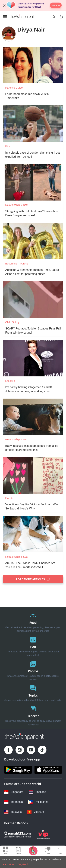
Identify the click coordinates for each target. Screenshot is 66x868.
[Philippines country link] (38, 802)
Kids (8, 146)
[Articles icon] (18, 851)
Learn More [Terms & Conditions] (8, 864)
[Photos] (33, 670)
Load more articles (33, 579)
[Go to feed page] (22, 17)
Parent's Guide (14, 88)
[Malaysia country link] (13, 812)
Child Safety (12, 322)
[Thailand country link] (38, 792)
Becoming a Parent (17, 263)
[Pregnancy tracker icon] (33, 851)
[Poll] (33, 646)
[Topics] (33, 693)
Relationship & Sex (16, 205)
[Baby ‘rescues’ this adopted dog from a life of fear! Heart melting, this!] (33, 417)
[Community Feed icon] (48, 851)
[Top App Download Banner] (33, 6)
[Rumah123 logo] (17, 835)
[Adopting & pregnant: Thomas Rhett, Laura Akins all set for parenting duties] (33, 241)
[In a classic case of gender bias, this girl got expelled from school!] (33, 124)
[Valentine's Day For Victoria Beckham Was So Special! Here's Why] (33, 475)
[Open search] (54, 17)
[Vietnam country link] (36, 812)
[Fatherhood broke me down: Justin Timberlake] (33, 65)
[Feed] (33, 622)
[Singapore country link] (14, 792)
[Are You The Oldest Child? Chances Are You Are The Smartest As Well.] (33, 534)
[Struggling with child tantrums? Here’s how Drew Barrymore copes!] (33, 182)
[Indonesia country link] (13, 802)
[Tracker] (33, 715)
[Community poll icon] (61, 851)
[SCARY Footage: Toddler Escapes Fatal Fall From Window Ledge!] (33, 300)
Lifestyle (10, 381)
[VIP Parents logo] (43, 835)
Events (9, 498)
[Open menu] (5, 17)
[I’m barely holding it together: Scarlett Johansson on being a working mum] (33, 358)
